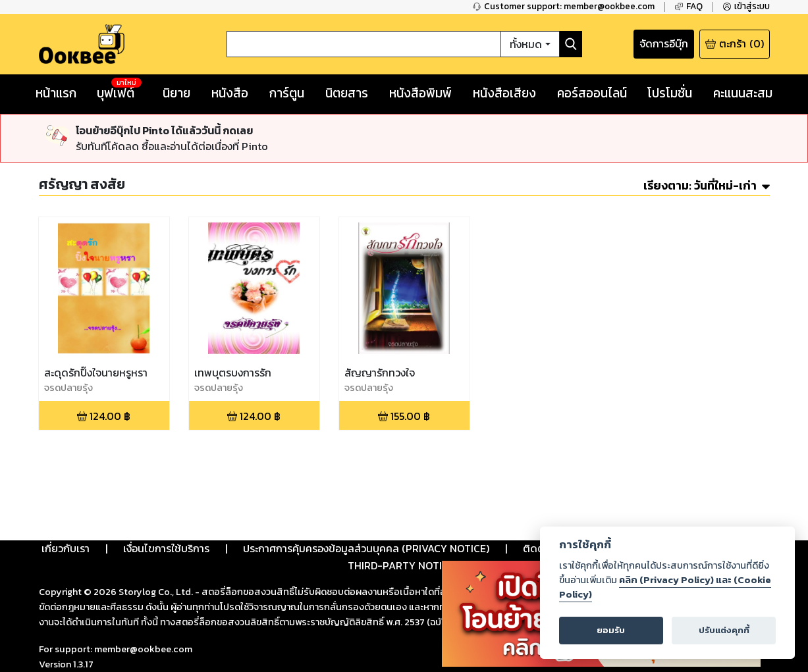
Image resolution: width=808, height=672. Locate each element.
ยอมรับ (611, 630)
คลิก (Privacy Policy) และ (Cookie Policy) (665, 587)
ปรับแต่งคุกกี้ (724, 630)
